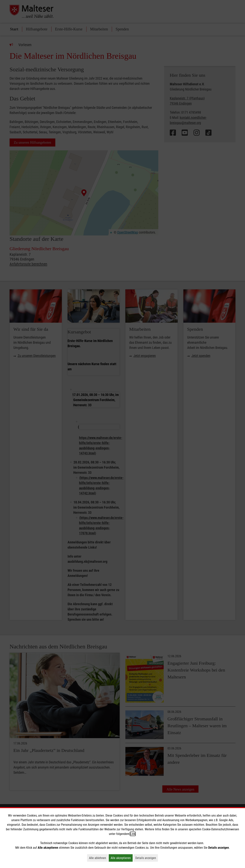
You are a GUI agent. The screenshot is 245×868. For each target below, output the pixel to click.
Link (133, 834)
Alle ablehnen (98, 858)
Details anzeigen (147, 858)
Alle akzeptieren (122, 858)
